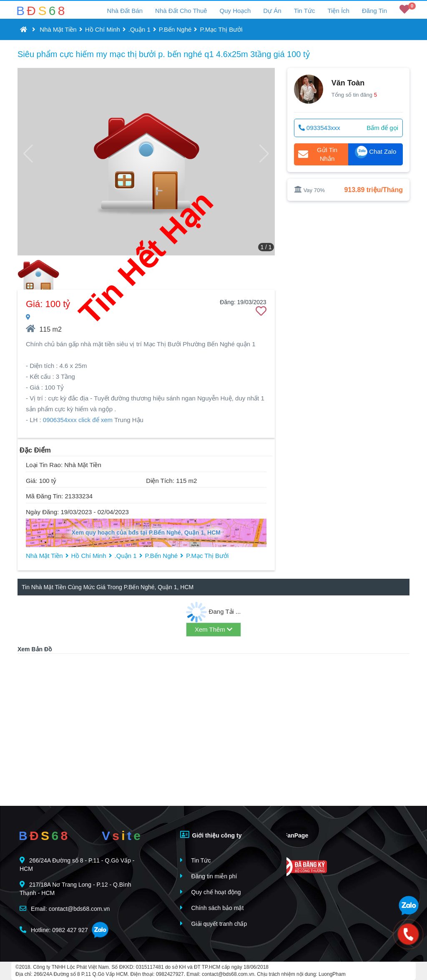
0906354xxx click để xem (78, 420)
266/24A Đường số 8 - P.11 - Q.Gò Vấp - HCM (77, 864)
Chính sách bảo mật (212, 908)
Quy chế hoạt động (211, 892)
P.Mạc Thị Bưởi (221, 29)
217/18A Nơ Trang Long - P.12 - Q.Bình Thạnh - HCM (75, 889)
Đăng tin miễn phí (209, 876)
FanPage (290, 835)
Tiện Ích (338, 11)
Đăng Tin (374, 11)
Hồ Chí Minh (103, 29)
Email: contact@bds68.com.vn (65, 909)
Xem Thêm (213, 629)
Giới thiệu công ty (211, 835)
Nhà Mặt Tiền (58, 29)
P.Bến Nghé (175, 29)
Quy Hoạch (235, 11)
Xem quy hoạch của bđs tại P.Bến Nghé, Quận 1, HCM (146, 532)
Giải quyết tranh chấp (214, 924)
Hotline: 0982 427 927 (54, 930)
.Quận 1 (139, 29)
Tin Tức (305, 11)
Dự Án (272, 11)
